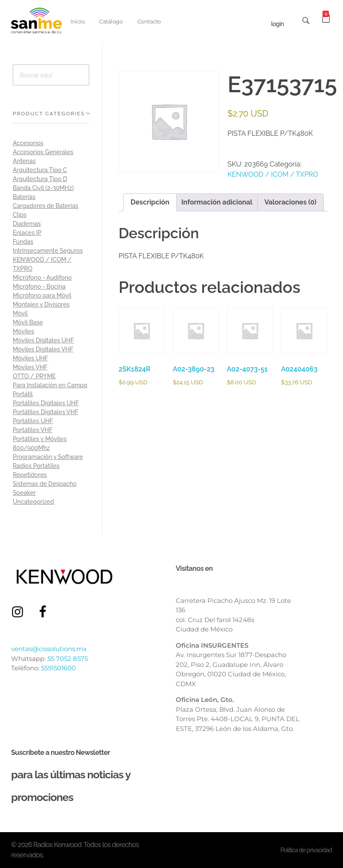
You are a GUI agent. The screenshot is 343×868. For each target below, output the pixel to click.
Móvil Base (28, 322)
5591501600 (58, 668)
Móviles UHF (31, 358)
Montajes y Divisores (41, 304)
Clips (20, 215)
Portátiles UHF (33, 421)
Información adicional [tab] (217, 202)
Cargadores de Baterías (45, 206)
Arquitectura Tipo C (40, 170)
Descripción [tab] (150, 202)
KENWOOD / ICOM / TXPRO (273, 174)
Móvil (20, 313)
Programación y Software (48, 457)
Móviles (23, 331)
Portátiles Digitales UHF (46, 403)
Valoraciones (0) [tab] (291, 202)
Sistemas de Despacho (45, 484)
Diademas (27, 224)
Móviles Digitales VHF (43, 349)
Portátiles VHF (33, 430)
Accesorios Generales (43, 152)
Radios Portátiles (36, 466)
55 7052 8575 (68, 659)
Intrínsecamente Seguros (48, 251)
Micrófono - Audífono (42, 278)
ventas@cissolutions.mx (49, 649)
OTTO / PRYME (34, 376)
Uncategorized (33, 502)
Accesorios (28, 143)
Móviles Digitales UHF (43, 340)
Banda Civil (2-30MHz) (43, 188)
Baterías (24, 197)
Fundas (23, 242)
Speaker (24, 493)
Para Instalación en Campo (50, 385)
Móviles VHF (30, 367)
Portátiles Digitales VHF (46, 412)
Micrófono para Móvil (42, 295)
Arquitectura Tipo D (40, 179)
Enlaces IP (27, 233)
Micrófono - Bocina (39, 286)
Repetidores (30, 475)
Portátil (23, 394)
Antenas (24, 161)
